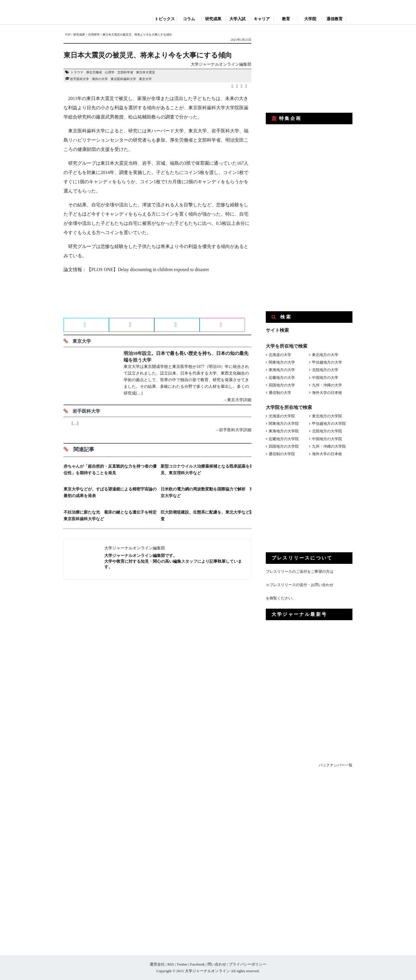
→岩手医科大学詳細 (233, 430)
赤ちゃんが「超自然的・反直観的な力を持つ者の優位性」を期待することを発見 (110, 470)
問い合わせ (217, 964)
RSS (171, 964)
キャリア (262, 19)
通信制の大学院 (282, 454)
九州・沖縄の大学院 (329, 446)
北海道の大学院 (282, 416)
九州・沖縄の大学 (327, 385)
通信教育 (335, 19)
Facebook (197, 964)
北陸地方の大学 (325, 370)
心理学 (110, 72)
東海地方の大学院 (284, 431)
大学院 (310, 19)
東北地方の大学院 (327, 416)
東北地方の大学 (325, 355)
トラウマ (77, 72)
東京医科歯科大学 (123, 79)
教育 (286, 19)
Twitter (182, 964)
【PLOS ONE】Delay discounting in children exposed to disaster (148, 269)
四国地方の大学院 (284, 446)
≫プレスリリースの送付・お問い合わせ (300, 585)
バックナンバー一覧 (336, 765)
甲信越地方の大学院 (329, 424)
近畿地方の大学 (282, 378)
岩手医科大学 (79, 79)
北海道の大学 (280, 355)
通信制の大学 (280, 393)
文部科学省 (125, 72)
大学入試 (237, 19)
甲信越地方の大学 (327, 362)
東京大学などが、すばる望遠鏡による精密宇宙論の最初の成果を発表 (110, 492)
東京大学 (145, 79)
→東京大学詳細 (237, 400)
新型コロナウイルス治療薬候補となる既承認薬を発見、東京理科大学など (207, 470)
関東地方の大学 (282, 362)
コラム (189, 19)
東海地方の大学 (282, 370)
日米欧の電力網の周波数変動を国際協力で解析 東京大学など (207, 492)
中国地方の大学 (325, 378)
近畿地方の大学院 (284, 439)
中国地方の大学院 (327, 439)
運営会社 (157, 964)
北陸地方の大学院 (327, 431)
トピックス (165, 19)
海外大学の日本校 (327, 393)
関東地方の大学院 (284, 424)
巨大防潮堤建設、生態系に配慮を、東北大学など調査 (207, 516)
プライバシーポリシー (248, 964)
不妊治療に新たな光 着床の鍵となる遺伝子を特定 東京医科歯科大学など (111, 516)
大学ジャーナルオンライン (207, 971)
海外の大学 (100, 79)
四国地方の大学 (282, 385)
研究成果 (213, 19)
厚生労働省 (94, 72)
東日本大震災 (146, 72)
